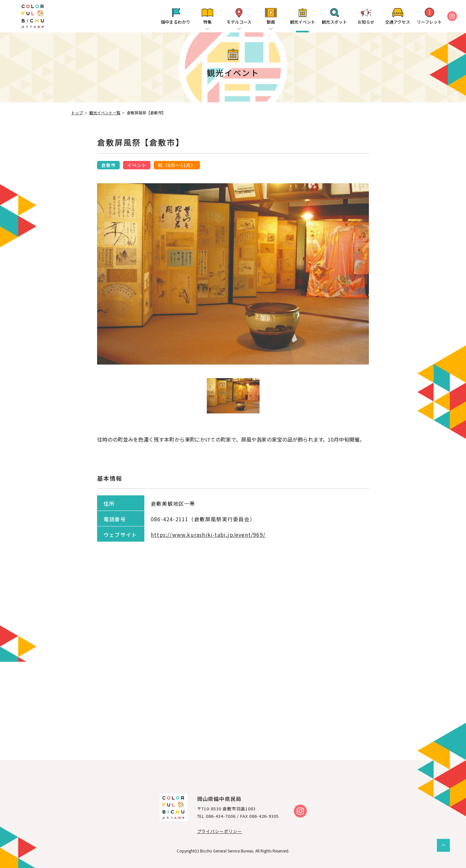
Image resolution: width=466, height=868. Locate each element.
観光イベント (303, 22)
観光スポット (334, 22)
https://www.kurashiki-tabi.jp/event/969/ (208, 535)
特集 (207, 22)
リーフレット (429, 22)
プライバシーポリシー (220, 831)
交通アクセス (398, 22)
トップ (77, 113)
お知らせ (366, 22)
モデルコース (239, 22)
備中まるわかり (176, 22)
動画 (271, 22)
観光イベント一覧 (105, 113)
